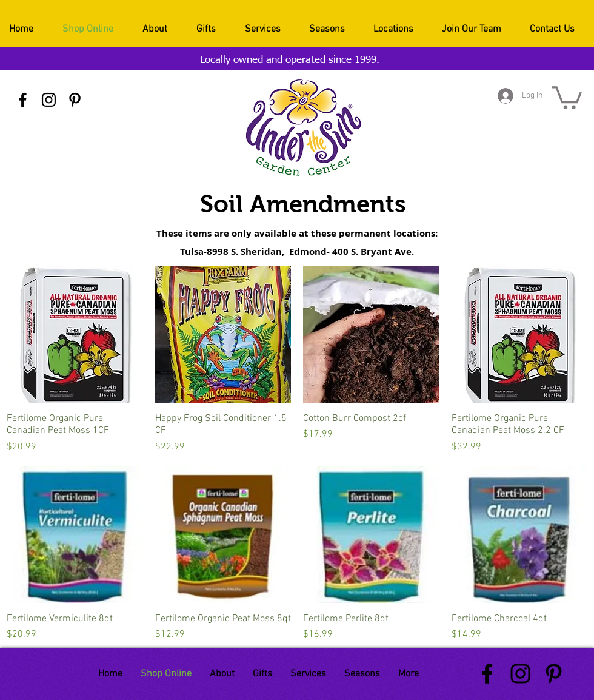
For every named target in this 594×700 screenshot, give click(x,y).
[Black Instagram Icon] (49, 100)
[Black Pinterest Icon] (75, 100)
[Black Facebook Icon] (23, 100)
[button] (567, 96)
